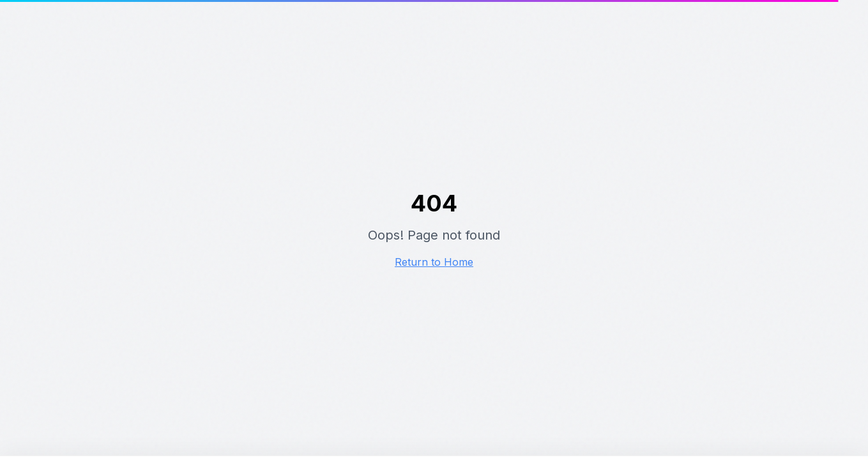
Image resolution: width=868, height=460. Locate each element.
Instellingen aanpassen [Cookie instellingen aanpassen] (735, 423)
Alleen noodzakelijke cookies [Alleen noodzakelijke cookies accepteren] (757, 409)
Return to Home (434, 262)
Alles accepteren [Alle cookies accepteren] (610, 415)
